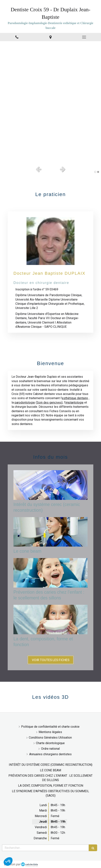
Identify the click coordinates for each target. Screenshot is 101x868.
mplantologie (75, 403)
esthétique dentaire (75, 398)
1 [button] (95, 172)
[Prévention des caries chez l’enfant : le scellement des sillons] (50, 573)
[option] (50, 102)
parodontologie (25, 403)
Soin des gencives (49, 403)
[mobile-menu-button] (84, 37)
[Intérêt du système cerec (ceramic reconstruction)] (50, 485)
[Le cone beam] (50, 532)
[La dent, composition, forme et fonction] (50, 620)
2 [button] (98, 172)
